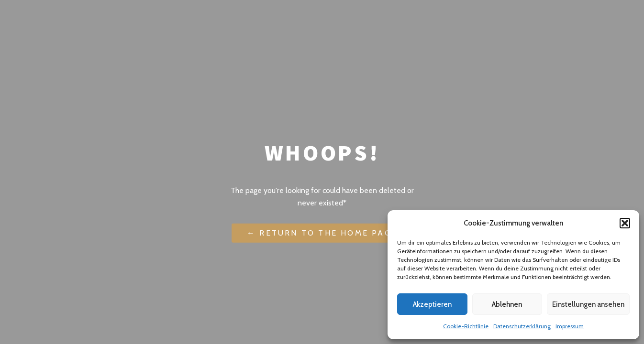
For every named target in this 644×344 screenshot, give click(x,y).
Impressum (570, 326)
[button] (625, 223)
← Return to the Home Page (322, 233)
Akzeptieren (432, 304)
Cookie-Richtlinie (466, 326)
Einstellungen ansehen (588, 304)
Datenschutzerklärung (522, 326)
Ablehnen (507, 304)
